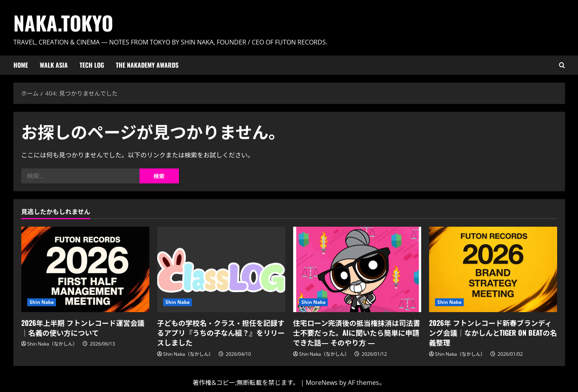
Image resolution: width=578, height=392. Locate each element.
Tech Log (92, 65)
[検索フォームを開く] (562, 65)
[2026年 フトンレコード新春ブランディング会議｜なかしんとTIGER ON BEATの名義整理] (493, 269)
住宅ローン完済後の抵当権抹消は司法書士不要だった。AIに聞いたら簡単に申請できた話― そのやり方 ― (357, 333)
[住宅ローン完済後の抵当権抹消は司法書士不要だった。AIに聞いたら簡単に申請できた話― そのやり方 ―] (357, 269)
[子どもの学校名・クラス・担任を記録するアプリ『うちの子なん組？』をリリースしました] (221, 269)
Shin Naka (42, 302)
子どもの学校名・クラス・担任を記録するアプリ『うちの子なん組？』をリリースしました (221, 333)
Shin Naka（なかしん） (52, 344)
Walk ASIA (54, 65)
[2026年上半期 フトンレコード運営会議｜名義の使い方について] (85, 269)
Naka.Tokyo (63, 22)
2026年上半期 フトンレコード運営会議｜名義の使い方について (83, 328)
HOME (21, 65)
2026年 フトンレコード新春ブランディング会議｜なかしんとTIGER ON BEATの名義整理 (493, 333)
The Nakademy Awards (147, 65)
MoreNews (322, 383)
